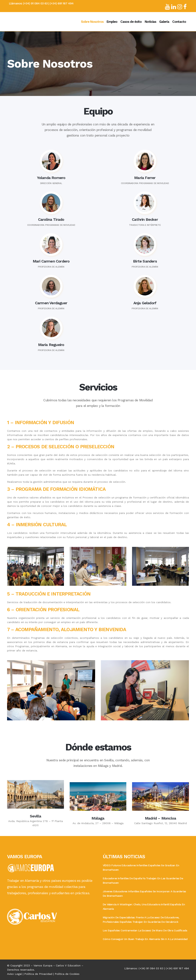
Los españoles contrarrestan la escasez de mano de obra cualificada (145, 930)
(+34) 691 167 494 (62, 3)
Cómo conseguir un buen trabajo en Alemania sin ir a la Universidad (145, 939)
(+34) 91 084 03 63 (35, 3)
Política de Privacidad (38, 974)
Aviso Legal (14, 974)
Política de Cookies (67, 974)
